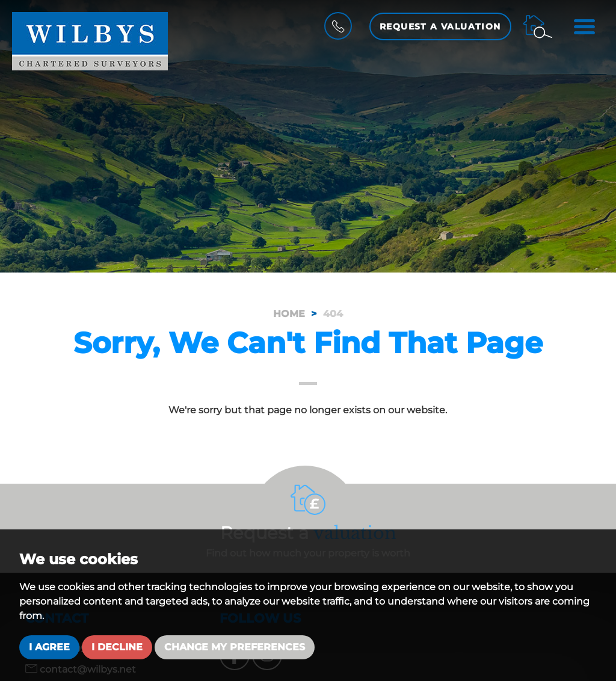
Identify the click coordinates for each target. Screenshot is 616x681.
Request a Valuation (440, 26)
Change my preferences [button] (235, 647)
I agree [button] (49, 647)
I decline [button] (117, 647)
